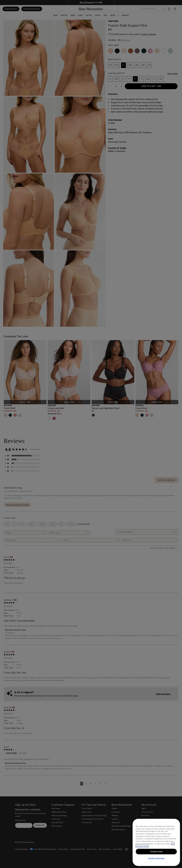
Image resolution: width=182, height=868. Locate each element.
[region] (156, 842)
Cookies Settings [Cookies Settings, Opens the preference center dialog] (156, 858)
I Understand (156, 852)
